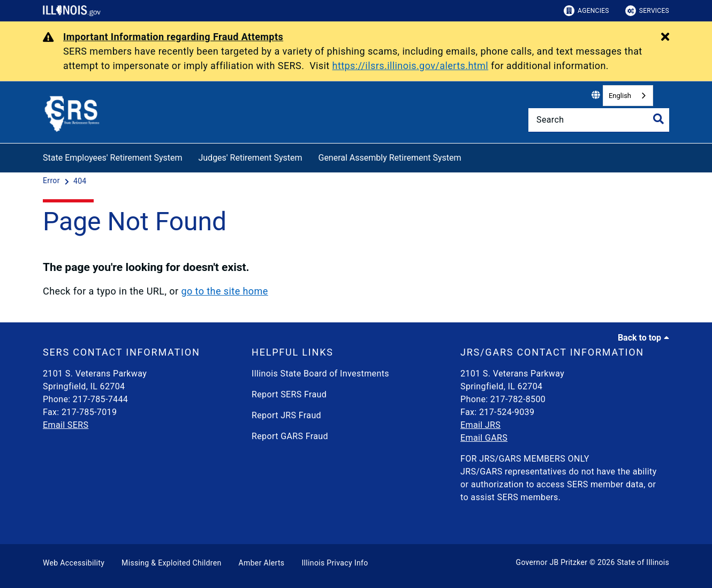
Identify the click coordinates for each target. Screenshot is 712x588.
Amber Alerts (262, 563)
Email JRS (480, 425)
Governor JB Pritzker (552, 562)
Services (647, 11)
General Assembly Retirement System (389, 158)
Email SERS (66, 425)
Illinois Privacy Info (335, 563)
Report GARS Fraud (290, 436)
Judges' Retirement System (250, 158)
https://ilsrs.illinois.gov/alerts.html (411, 66)
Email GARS (484, 438)
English (620, 96)
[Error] (52, 181)
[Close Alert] (665, 37)
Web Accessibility (74, 563)
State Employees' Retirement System (112, 158)
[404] (80, 181)
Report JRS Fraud (286, 415)
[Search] (599, 120)
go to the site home (224, 291)
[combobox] (628, 96)
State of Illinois (643, 562)
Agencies (586, 11)
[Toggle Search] (658, 119)
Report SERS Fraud (289, 394)
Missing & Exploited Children (171, 563)
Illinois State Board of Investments (320, 374)
